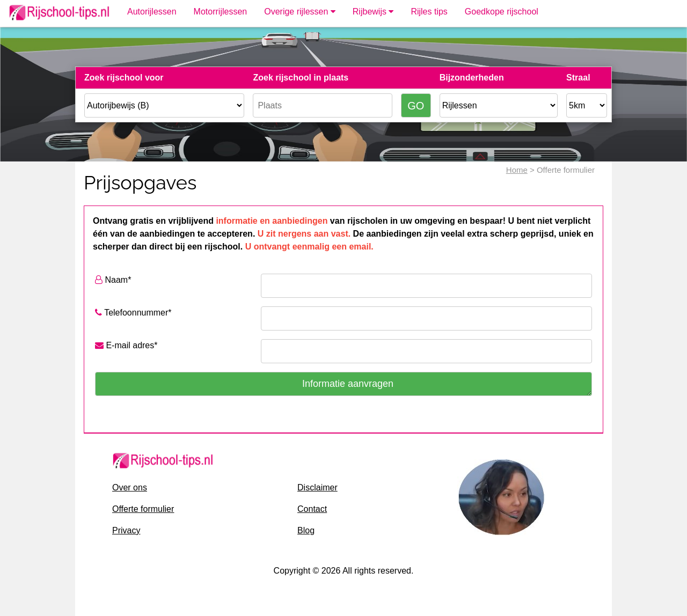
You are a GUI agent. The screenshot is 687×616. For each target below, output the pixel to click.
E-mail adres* (126, 345)
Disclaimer (317, 487)
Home (517, 170)
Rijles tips (429, 12)
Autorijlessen (152, 12)
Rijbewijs (373, 12)
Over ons (130, 487)
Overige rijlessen (300, 12)
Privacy (126, 530)
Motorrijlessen (221, 12)
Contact (312, 509)
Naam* (113, 280)
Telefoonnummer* (133, 313)
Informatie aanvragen (348, 384)
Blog (306, 530)
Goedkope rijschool (502, 12)
